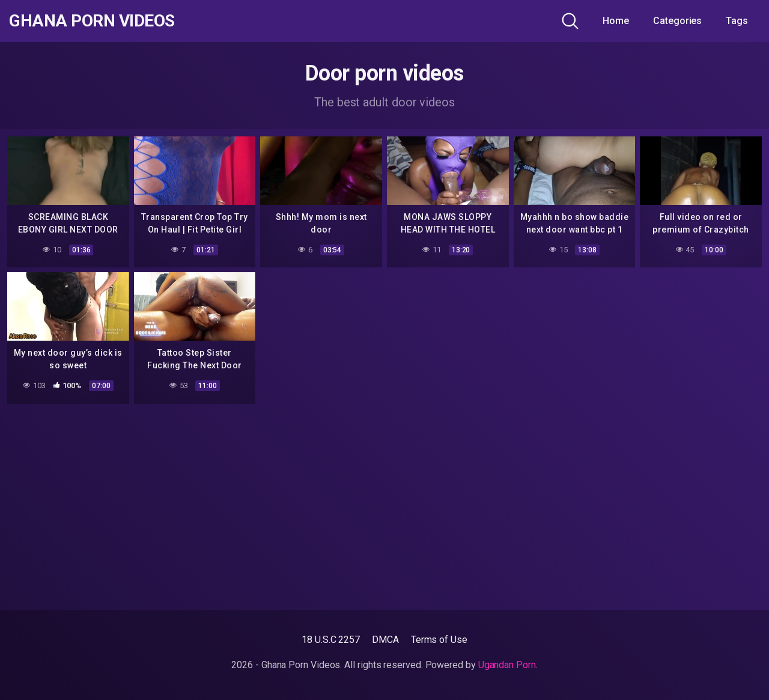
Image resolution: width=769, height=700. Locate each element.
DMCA (385, 640)
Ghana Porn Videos (92, 21)
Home (616, 21)
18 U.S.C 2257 (331, 640)
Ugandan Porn (507, 665)
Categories (677, 21)
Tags (737, 21)
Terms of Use (439, 640)
